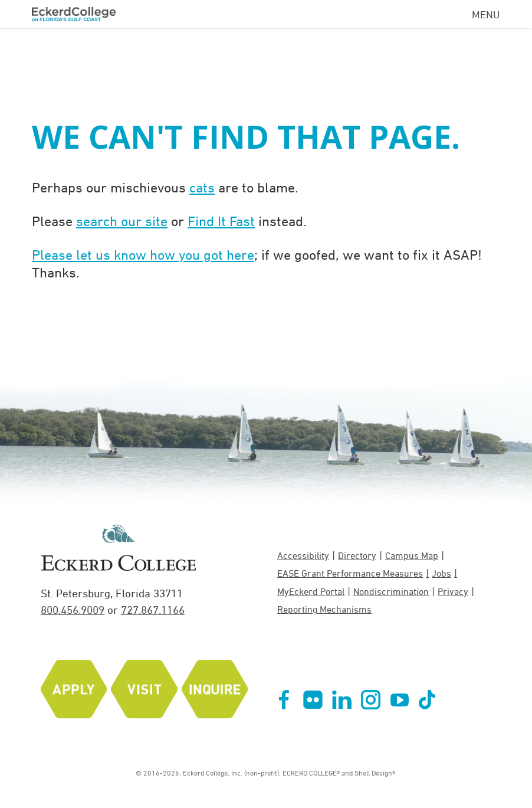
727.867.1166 (153, 610)
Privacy (453, 591)
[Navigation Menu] (486, 12)
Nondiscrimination (391, 591)
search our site (122, 221)
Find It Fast (221, 221)
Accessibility (303, 555)
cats (202, 187)
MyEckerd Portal (311, 591)
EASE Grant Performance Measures (350, 573)
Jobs (441, 573)
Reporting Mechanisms (324, 609)
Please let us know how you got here (143, 254)
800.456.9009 (73, 610)
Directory (357, 555)
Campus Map (412, 555)
